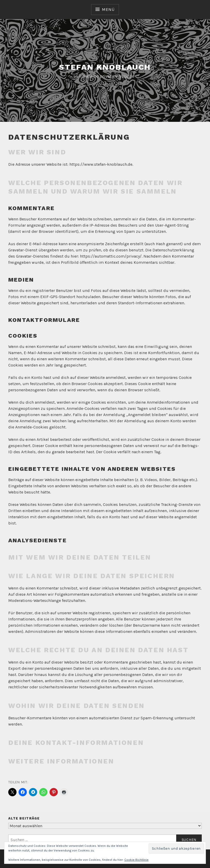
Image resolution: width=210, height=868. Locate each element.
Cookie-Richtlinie (136, 860)
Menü (108, 9)
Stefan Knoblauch (105, 67)
